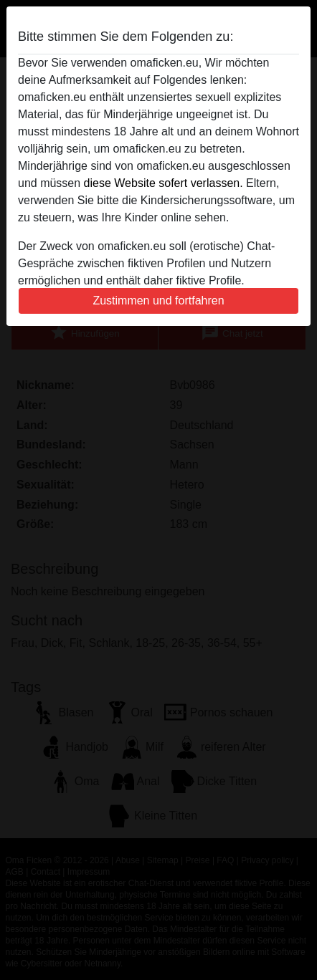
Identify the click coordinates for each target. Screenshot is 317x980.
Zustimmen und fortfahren (158, 301)
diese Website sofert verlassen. (164, 183)
